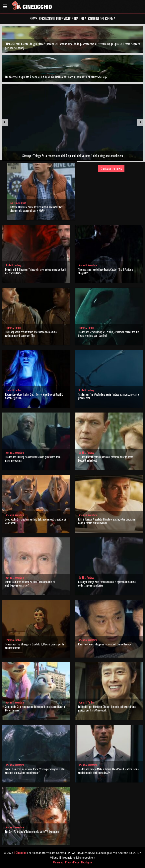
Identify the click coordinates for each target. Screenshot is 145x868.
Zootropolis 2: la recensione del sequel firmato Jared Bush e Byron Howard (35, 708)
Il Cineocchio (20, 853)
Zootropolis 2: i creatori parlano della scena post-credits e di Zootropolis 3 (36, 521)
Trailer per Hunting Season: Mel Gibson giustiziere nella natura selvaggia (33, 459)
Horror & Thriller (13, 328)
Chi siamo (58, 862)
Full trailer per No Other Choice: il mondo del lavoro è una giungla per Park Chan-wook (107, 708)
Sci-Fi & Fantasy (18, 203)
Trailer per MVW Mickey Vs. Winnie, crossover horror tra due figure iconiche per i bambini (109, 334)
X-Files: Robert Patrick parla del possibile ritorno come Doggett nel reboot (106, 459)
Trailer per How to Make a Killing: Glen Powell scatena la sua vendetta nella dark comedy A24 (108, 771)
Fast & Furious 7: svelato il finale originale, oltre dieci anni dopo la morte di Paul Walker (107, 521)
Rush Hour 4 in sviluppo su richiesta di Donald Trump (104, 644)
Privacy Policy (72, 862)
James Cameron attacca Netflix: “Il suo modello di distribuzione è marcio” (30, 583)
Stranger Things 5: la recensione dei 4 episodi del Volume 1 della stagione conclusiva (108, 583)
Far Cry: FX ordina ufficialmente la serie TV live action (32, 832)
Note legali (86, 862)
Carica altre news (111, 168)
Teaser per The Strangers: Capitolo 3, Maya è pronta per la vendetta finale (35, 646)
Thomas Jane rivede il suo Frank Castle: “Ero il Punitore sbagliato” (106, 271)
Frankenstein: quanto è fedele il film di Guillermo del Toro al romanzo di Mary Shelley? (56, 77)
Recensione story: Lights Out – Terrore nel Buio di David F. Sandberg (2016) (34, 396)
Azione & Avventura (88, 265)
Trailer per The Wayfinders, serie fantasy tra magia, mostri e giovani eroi (109, 396)
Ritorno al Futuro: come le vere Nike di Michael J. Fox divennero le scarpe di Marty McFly (36, 209)
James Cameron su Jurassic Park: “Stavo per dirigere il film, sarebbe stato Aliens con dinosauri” (35, 771)
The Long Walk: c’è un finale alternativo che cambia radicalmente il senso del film (31, 334)
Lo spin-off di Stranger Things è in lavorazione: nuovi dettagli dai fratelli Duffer (35, 271)
